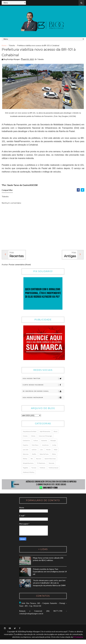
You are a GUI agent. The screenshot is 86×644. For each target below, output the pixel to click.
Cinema (25, 436)
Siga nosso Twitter (44, 379)
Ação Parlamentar (45, 432)
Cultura (36, 441)
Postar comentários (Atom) (20, 265)
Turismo (34, 468)
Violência (42, 468)
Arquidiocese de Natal (30, 432)
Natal (56, 450)
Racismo (39, 459)
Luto (41, 450)
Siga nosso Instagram (44, 398)
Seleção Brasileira (28, 463)
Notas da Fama (44, 454)
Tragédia (25, 468)
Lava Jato (26, 450)
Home (4, 45)
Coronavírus (26, 441)
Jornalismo (45, 445)
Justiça (54, 445)
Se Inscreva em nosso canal (44, 392)
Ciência (33, 436)
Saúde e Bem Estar (50, 459)
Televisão (51, 463)
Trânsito (12, 45)
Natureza (26, 454)
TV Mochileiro (41, 463)
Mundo (48, 450)
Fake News (35, 445)
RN (32, 459)
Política (25, 459)
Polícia (54, 454)
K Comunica (78, 640)
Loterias (34, 450)
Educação (53, 441)
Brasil (55, 432)
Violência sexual (53, 468)
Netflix (34, 454)
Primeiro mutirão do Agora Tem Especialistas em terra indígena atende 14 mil (47, 572)
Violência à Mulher (29, 472)
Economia (44, 441)
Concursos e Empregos (45, 436)
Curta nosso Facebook (44, 385)
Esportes (26, 445)
